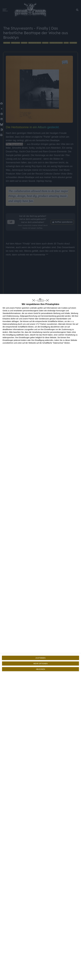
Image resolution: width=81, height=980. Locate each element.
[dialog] (40, 637)
